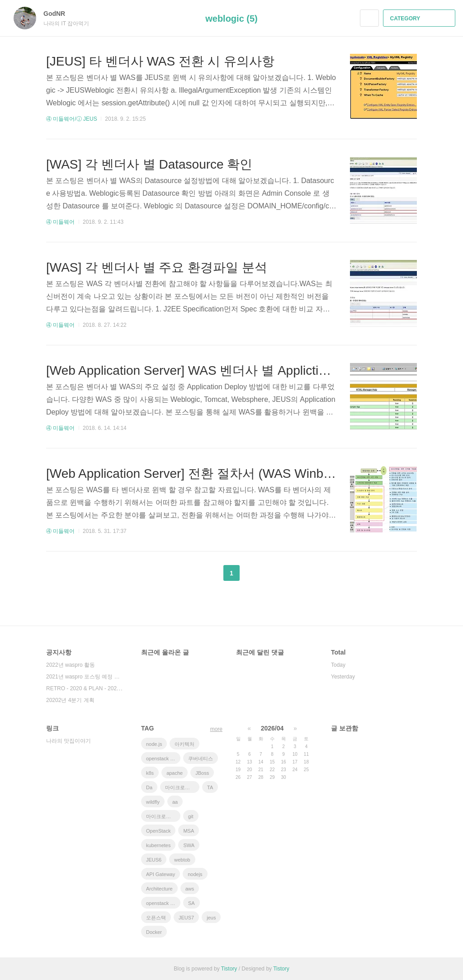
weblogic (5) (231, 19)
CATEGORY (420, 19)
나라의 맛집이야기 (69, 741)
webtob (182, 860)
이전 (209, 573)
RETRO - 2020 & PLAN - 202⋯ (84, 688)
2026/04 (272, 728)
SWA (189, 845)
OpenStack (158, 831)
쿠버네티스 (201, 759)
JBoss (202, 773)
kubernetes (158, 845)
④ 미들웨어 (60, 222)
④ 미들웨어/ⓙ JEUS (72, 119)
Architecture (159, 889)
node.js (154, 744)
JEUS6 (154, 860)
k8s (150, 773)
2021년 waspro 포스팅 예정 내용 (85, 677)
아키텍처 (184, 744)
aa (175, 802)
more (216, 729)
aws (190, 889)
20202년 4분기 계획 (70, 700)
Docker (154, 932)
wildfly (153, 802)
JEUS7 (186, 918)
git (191, 816)
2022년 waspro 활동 (71, 665)
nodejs (195, 874)
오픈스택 (156, 918)
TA (210, 787)
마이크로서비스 (163, 816)
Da (149, 787)
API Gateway (161, 874)
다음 (254, 573)
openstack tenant (163, 759)
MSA (189, 831)
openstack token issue (163, 903)
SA (191, 903)
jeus (211, 918)
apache (175, 773)
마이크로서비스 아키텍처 (182, 787)
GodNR (59, 14)
